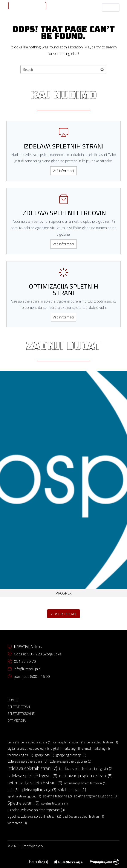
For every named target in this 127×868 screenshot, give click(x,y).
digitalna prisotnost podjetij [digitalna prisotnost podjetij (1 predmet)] (28, 749)
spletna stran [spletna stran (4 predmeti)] (72, 790)
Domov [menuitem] (13, 700)
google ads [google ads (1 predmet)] (45, 755)
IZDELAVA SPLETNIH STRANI (27, 11)
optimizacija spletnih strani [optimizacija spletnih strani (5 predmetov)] (35, 783)
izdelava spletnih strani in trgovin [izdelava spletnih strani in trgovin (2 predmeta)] (86, 769)
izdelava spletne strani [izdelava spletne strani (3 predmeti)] (28, 761)
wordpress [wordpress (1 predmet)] (17, 823)
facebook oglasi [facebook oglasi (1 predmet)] (20, 755)
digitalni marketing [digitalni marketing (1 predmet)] (65, 749)
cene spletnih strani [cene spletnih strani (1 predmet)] (102, 742)
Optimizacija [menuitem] (17, 721)
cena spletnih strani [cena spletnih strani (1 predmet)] (69, 742)
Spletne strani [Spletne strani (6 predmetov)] (23, 803)
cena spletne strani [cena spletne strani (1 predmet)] (36, 742)
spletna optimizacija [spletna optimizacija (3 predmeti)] (38, 790)
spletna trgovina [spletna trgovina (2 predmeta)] (57, 796)
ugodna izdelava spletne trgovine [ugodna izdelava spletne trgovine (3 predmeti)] (36, 810)
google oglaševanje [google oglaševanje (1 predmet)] (71, 755)
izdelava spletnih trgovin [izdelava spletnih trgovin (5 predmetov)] (32, 776)
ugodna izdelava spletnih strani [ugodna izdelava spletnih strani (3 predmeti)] (34, 816)
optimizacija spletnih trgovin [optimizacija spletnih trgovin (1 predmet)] (85, 783)
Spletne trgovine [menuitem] (21, 714)
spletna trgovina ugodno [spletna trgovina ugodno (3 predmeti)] (96, 796)
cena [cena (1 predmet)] (13, 742)
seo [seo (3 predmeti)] (13, 790)
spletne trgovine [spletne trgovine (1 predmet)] (54, 803)
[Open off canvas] (111, 8)
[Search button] (102, 70)
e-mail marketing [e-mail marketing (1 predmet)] (96, 749)
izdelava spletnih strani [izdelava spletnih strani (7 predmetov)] (32, 768)
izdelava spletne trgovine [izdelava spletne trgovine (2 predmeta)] (70, 761)
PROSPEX (63, 593)
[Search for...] (63, 70)
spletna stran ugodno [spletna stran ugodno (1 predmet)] (24, 796)
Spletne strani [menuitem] (19, 707)
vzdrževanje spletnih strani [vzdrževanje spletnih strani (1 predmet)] (83, 817)
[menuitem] (38, 862)
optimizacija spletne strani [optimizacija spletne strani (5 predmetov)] (86, 776)
